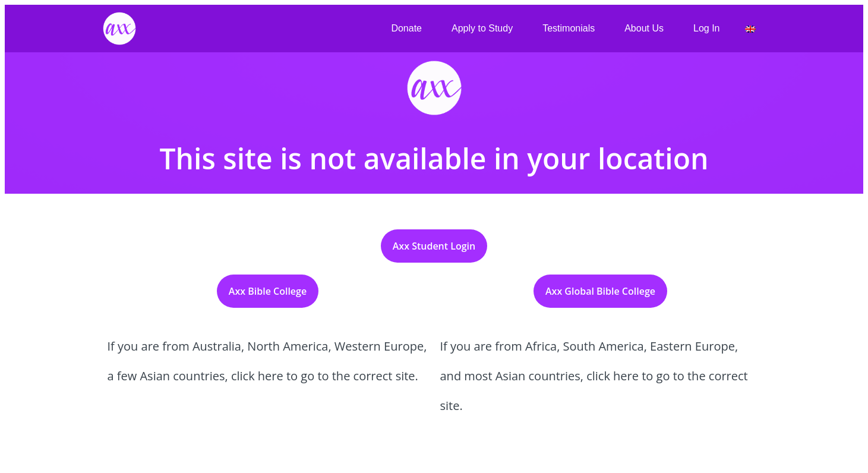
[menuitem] (750, 29)
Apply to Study (482, 28)
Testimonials (569, 28)
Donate (406, 28)
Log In (706, 28)
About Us (644, 28)
